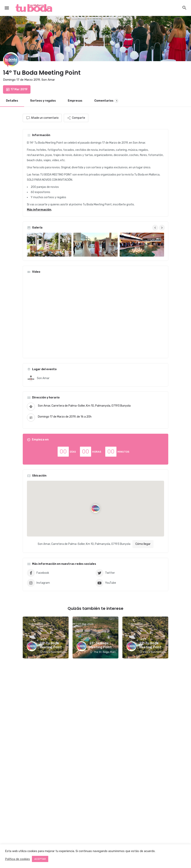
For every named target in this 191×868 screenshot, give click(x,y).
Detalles (12, 101)
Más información (39, 210)
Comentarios (106, 101)
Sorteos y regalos (43, 101)
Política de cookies (17, 859)
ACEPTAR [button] (40, 859)
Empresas (75, 101)
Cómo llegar (143, 544)
